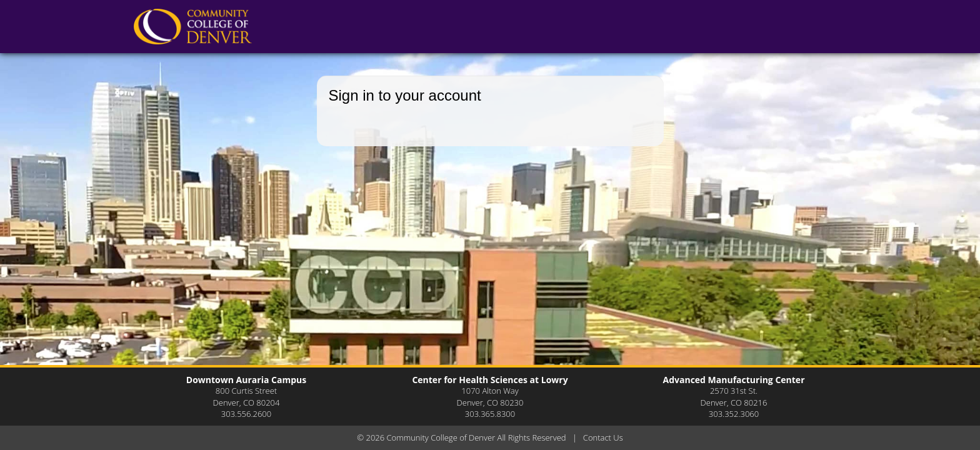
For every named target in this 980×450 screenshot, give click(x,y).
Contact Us (603, 437)
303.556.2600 (246, 414)
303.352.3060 (734, 414)
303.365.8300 (490, 414)
